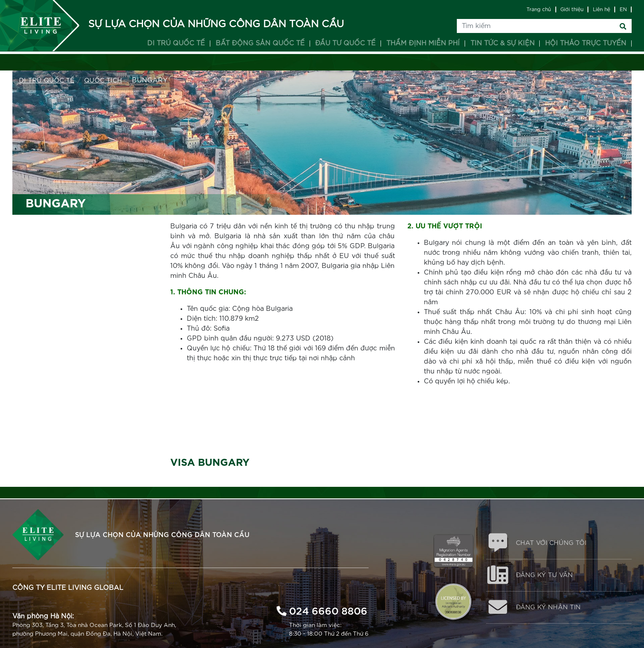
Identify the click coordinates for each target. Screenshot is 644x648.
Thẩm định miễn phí (423, 43)
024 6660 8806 (328, 609)
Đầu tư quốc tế (345, 43)
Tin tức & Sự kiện (503, 43)
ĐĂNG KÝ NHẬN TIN (552, 610)
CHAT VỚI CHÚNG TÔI (555, 544)
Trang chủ (539, 9)
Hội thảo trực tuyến (586, 43)
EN (623, 9)
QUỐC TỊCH (106, 80)
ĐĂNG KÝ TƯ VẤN (548, 577)
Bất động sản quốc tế (260, 43)
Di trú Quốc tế (48, 80)
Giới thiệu (572, 9)
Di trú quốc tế (176, 43)
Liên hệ (602, 9)
